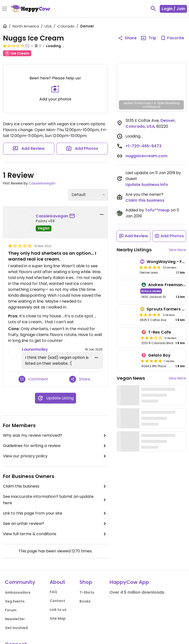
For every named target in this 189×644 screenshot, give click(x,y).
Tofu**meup (157, 210)
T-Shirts (87, 592)
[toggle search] (153, 9)
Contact (57, 601)
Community (20, 582)
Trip (148, 38)
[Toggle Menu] (4, 9)
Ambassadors (18, 592)
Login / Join (173, 9)
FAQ (53, 592)
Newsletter (15, 619)
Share (80, 379)
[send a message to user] (73, 216)
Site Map (58, 618)
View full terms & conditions (55, 534)
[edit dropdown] (96, 358)
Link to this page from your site (55, 513)
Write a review (151, 291)
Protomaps (143, 103)
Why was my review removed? (55, 435)
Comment (33, 379)
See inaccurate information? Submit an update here (55, 500)
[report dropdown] (102, 214)
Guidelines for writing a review (55, 446)
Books (85, 601)
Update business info (147, 185)
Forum (11, 610)
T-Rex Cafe (160, 332)
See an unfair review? (55, 524)
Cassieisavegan (42, 183)
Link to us (58, 610)
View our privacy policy (55, 456)
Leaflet (128, 103)
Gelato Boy (159, 355)
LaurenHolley (35, 349)
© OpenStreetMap (167, 103)
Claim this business (55, 486)
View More (177, 250)
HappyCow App (129, 582)
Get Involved (16, 628)
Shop (86, 582)
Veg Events (15, 601)
